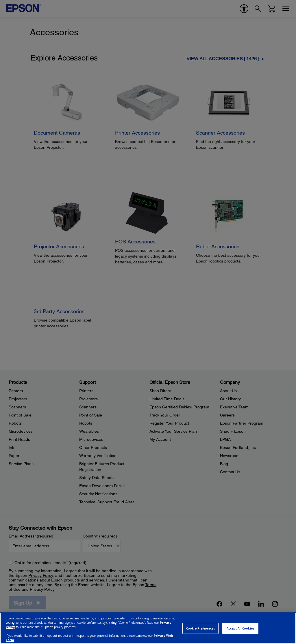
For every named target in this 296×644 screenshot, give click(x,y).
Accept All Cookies (240, 628)
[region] (148, 628)
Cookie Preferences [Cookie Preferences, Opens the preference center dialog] (201, 628)
